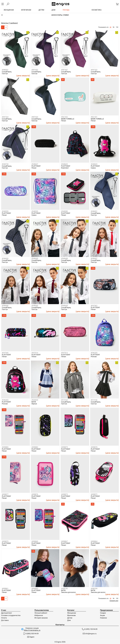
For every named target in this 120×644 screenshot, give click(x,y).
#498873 (64, 494)
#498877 (5, 494)
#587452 (35, 70)
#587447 (64, 70)
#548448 (64, 258)
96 (114, 27)
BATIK (34, 402)
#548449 (35, 258)
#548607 (35, 164)
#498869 (35, 541)
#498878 (94, 447)
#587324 (5, 117)
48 (111, 27)
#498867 (64, 541)
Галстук (5, 74)
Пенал (64, 121)
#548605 (64, 164)
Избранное (39, 615)
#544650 (35, 400)
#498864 (94, 541)
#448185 (64, 589)
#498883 (5, 447)
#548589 (64, 211)
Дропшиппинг (7, 613)
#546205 (94, 353)
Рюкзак (94, 357)
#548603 (94, 164)
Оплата (4, 618)
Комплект (65, 168)
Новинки (103, 618)
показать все (114, 601)
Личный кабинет (41, 613)
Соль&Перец (7, 72)
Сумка (93, 168)
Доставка (5, 620)
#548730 (5, 164)
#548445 (35, 306)
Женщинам (72, 613)
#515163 (64, 400)
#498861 (5, 589)
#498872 (94, 494)
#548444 (64, 306)
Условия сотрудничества (11, 615)
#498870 (5, 541)
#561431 (94, 117)
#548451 (94, 211)
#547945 (5, 353)
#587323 (35, 117)
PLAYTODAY (36, 166)
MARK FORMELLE (68, 119)
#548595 (35, 211)
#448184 (94, 589)
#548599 (5, 211)
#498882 (35, 447)
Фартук (34, 404)
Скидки (103, 613)
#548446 (5, 306)
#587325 (94, 70)
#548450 (5, 258)
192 (117, 27)
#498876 (35, 494)
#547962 (94, 306)
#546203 (5, 400)
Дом (69, 620)
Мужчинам (71, 615)
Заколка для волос (68, 592)
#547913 (64, 353)
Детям (70, 618)
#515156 (94, 400)
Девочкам (60, 15)
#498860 (35, 589)
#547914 (35, 353)
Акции (102, 615)
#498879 (64, 447)
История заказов (41, 618)
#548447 (94, 258)
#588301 (5, 70)
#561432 (64, 117)
